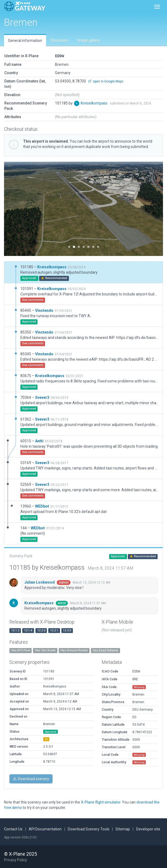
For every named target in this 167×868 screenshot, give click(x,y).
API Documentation (45, 829)
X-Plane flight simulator (101, 802)
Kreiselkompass (94, 103)
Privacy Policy (16, 860)
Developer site (148, 829)
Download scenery (31, 779)
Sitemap (123, 829)
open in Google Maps (106, 81)
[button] (16, 209)
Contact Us (13, 829)
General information (25, 41)
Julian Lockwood (40, 582)
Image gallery (89, 40)
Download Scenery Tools (89, 829)
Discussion (60, 40)
